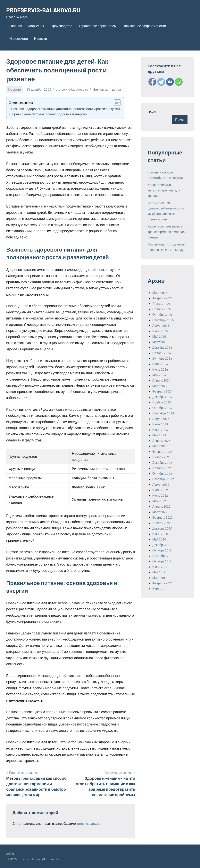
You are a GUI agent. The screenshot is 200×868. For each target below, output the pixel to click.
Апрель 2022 (161, 506)
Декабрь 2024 (162, 347)
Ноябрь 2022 (162, 468)
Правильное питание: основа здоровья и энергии (49, 114)
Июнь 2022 (160, 495)
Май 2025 (159, 336)
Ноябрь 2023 (162, 402)
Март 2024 (160, 386)
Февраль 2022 (162, 517)
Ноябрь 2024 (162, 353)
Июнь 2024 (160, 369)
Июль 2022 (160, 490)
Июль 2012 (160, 589)
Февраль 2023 (162, 452)
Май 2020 (159, 539)
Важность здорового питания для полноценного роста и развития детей (65, 109)
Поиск (152, 112)
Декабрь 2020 (162, 528)
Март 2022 (160, 512)
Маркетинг (36, 26)
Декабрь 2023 (162, 397)
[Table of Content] (117, 103)
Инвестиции (19, 38)
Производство (61, 26)
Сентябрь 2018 (163, 556)
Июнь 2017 (160, 567)
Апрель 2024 (161, 380)
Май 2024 (159, 375)
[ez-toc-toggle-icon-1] (115, 103)
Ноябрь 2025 (162, 309)
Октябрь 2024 (162, 358)
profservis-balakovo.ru (72, 89)
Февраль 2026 (162, 298)
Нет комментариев (107, 89)
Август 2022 (161, 484)
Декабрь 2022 (162, 462)
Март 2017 (159, 578)
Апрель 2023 (161, 441)
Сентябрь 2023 (163, 413)
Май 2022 (159, 501)
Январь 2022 (162, 523)
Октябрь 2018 (162, 550)
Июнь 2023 (160, 430)
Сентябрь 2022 (163, 479)
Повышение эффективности (144, 26)
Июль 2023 (160, 424)
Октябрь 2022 (162, 473)
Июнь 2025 (160, 331)
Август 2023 (161, 419)
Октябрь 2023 (162, 408)
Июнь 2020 (160, 534)
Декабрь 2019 (162, 545)
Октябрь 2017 (162, 561)
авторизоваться (88, 823)
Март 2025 (160, 342)
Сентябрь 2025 (163, 320)
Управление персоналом (97, 26)
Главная (16, 26)
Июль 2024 (160, 364)
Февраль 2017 (162, 583)
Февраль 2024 (162, 391)
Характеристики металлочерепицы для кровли (164, 190)
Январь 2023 (161, 457)
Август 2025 (161, 325)
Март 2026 (160, 293)
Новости (40, 38)
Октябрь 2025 (162, 314)
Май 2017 (159, 572)
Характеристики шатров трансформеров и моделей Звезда (167, 232)
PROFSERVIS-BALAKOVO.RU (45, 10)
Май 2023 (159, 435)
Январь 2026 (161, 304)
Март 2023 (160, 446)
